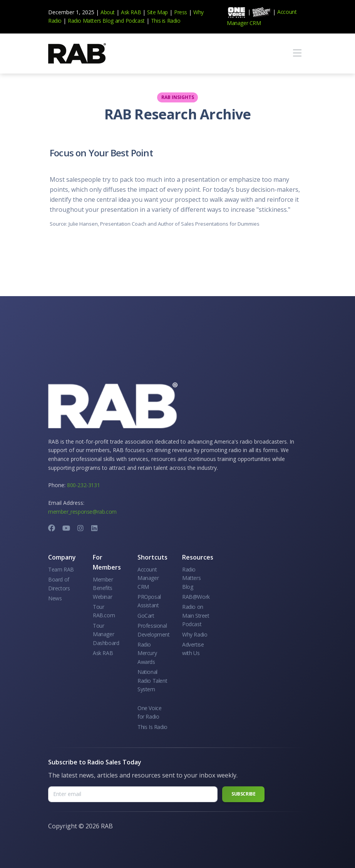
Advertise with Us (193, 649)
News (55, 598)
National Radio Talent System (152, 680)
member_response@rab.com (82, 512)
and (120, 21)
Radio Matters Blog (91, 21)
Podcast (135, 21)
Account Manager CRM (148, 578)
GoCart (146, 616)
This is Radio (166, 21)
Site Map (157, 12)
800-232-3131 (83, 485)
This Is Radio (152, 727)
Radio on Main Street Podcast (196, 615)
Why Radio (195, 634)
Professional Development (154, 630)
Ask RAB (131, 12)
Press (181, 12)
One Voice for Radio (149, 712)
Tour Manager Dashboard (106, 634)
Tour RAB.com (104, 611)
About (108, 12)
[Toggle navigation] (297, 53)
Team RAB (61, 569)
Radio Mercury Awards (147, 653)
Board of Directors (59, 584)
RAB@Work (196, 597)
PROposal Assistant (149, 601)
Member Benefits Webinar (103, 588)
